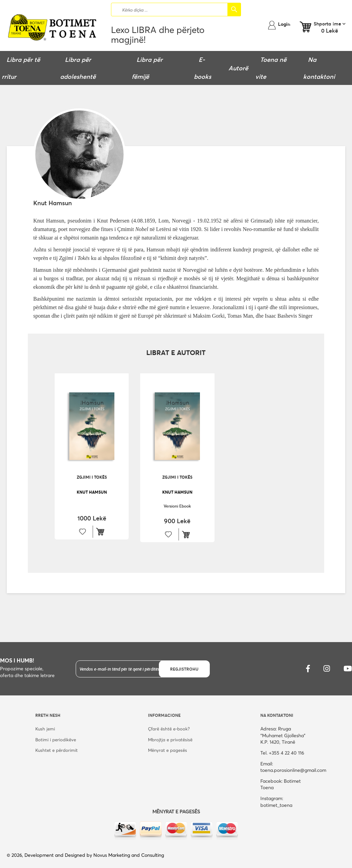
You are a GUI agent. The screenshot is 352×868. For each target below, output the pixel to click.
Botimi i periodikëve (56, 740)
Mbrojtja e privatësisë (170, 740)
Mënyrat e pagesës (168, 750)
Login (284, 24)
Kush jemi (45, 729)
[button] (83, 532)
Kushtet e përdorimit (57, 750)
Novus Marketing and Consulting (129, 855)
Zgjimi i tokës (92, 477)
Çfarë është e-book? (169, 729)
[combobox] (176, 10)
